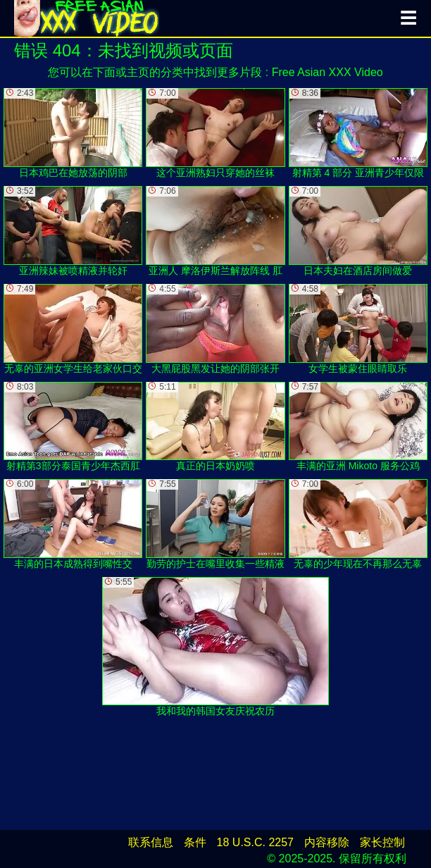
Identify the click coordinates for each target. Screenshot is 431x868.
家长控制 (382, 842)
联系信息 (151, 842)
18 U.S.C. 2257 (255, 842)
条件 (195, 842)
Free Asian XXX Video (327, 72)
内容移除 (327, 842)
